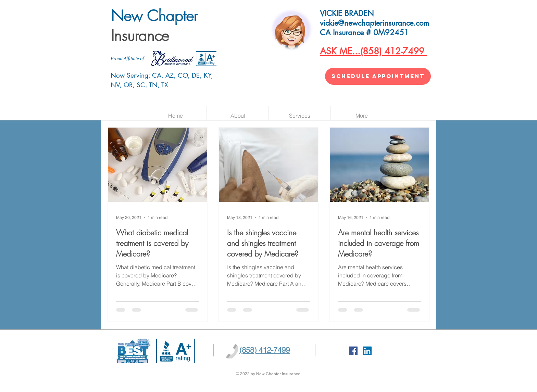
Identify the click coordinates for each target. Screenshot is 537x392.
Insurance (140, 36)
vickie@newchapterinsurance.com (374, 23)
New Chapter (157, 16)
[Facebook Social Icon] (353, 351)
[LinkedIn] (367, 351)
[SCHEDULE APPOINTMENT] (378, 76)
